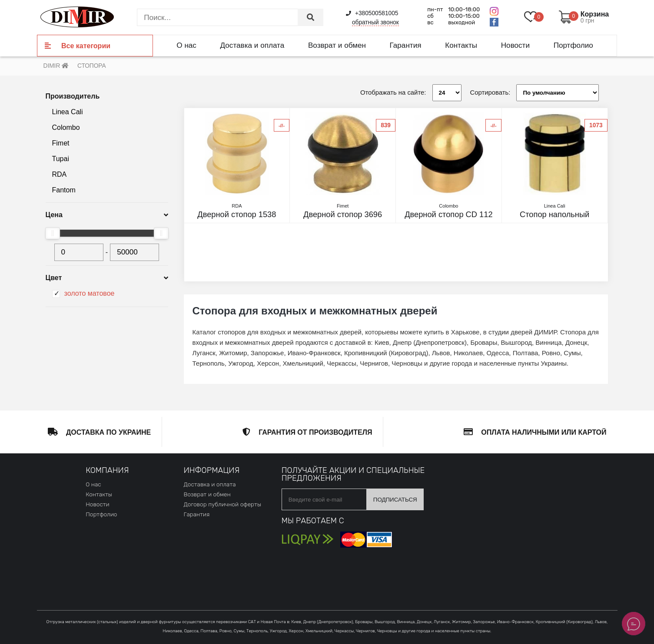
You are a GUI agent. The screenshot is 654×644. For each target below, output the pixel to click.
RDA (60, 174)
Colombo (66, 127)
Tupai (61, 159)
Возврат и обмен (337, 45)
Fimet (61, 143)
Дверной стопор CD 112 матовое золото (449, 215)
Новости (515, 45)
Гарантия (406, 45)
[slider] (53, 233)
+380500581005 (372, 13)
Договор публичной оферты (222, 504)
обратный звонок (375, 22)
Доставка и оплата (252, 45)
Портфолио (573, 45)
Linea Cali (68, 112)
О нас (186, 45)
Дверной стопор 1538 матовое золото (237, 215)
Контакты (461, 45)
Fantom (64, 190)
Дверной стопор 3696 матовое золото (343, 215)
